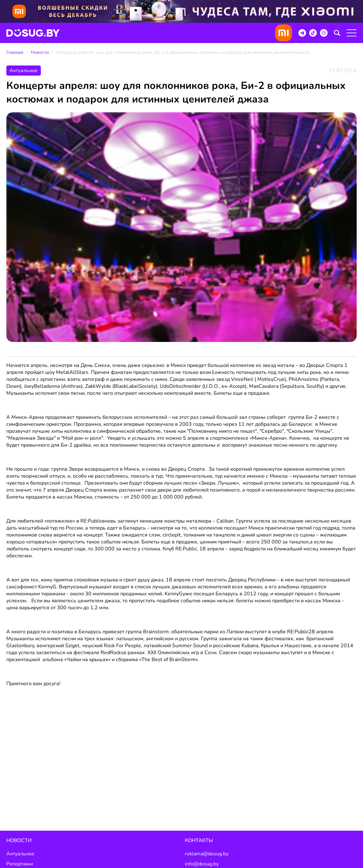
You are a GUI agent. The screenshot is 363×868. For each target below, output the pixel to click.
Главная (15, 52)
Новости (40, 52)
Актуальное (20, 854)
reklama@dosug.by (207, 854)
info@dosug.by (202, 864)
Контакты (199, 840)
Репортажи (20, 864)
